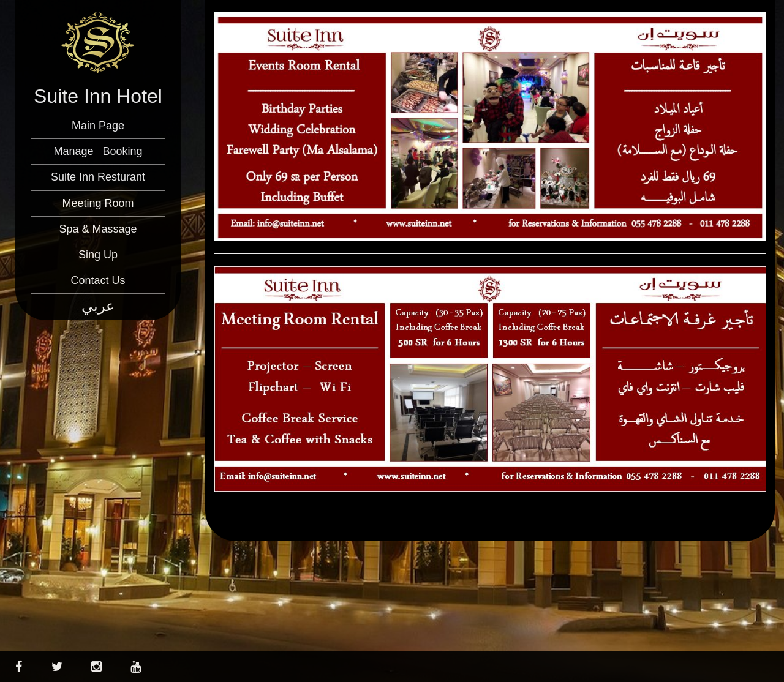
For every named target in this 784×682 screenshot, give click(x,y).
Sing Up (98, 255)
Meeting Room (98, 203)
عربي (98, 306)
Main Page (98, 126)
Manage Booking (98, 151)
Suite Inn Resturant (98, 177)
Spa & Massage (98, 229)
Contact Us (98, 280)
